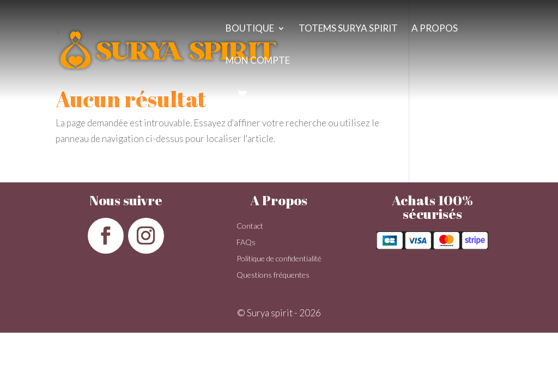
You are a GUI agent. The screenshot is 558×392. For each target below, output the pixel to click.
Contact (250, 226)
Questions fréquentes (273, 275)
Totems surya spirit (348, 29)
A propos (435, 29)
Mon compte (258, 61)
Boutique (250, 29)
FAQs (246, 243)
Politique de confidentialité (279, 259)
